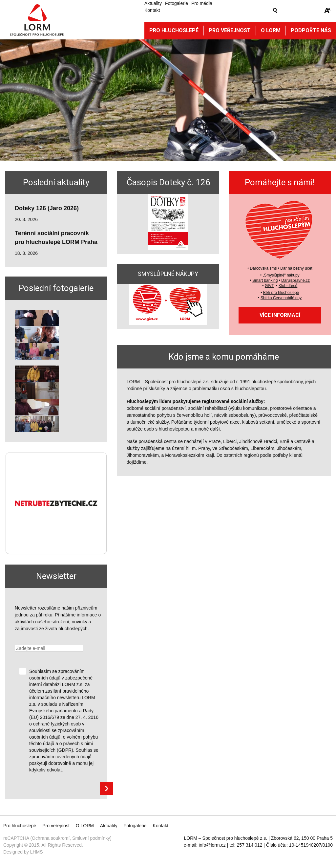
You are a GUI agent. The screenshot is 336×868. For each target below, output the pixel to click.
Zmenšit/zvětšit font (327, 11)
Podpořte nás (311, 30)
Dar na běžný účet (296, 268)
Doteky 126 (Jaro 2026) (47, 208)
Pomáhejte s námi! (280, 182)
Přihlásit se (107, 789)
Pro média (202, 3)
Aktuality (153, 3)
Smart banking (265, 280)
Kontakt (152, 10)
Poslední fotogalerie (56, 288)
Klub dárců (288, 286)
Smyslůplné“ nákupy (282, 275)
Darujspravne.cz (295, 280)
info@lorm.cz (212, 845)
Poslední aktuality (56, 182)
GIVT (269, 286)
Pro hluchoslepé (174, 30)
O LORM (85, 826)
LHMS (37, 852)
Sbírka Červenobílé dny (281, 298)
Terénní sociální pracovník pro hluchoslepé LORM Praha (56, 238)
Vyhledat (275, 11)
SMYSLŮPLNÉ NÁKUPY (168, 274)
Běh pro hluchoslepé (281, 293)
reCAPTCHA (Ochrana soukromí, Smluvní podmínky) (57, 838)
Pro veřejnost (230, 30)
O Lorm (271, 30)
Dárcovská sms (263, 268)
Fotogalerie (177, 3)
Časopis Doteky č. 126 (168, 182)
